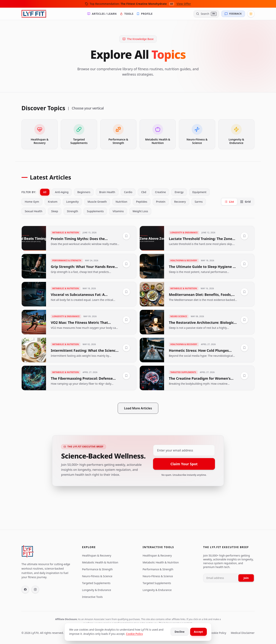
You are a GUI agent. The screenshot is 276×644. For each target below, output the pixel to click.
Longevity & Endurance (97, 590)
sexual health (34, 211)
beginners (84, 192)
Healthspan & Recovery (97, 555)
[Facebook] (25, 589)
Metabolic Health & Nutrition (100, 562)
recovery (180, 202)
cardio (128, 192)
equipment (199, 192)
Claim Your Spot (184, 464)
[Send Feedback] (233, 14)
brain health (107, 192)
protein (161, 202)
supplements (95, 211)
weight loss (140, 211)
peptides (142, 202)
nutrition (121, 202)
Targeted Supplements (96, 583)
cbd (144, 192)
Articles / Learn (102, 14)
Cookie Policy (134, 634)
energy (179, 192)
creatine (161, 192)
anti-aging (62, 192)
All (45, 192)
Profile (145, 14)
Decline (180, 632)
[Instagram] (35, 589)
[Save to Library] (126, 236)
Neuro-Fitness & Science (97, 576)
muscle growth (97, 202)
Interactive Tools (92, 597)
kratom (53, 202)
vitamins (118, 211)
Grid (245, 202)
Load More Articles (138, 408)
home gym (32, 202)
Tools (127, 14)
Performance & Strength (97, 569)
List (229, 202)
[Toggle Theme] (251, 14)
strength (72, 211)
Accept (198, 632)
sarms (199, 202)
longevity (72, 202)
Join (246, 578)
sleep (55, 211)
